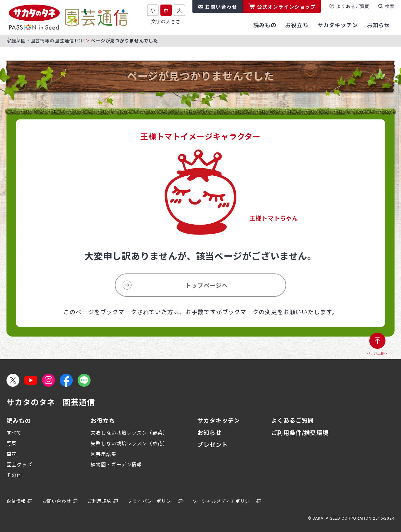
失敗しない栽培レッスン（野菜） (129, 432)
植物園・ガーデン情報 (116, 464)
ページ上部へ (378, 353)
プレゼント (213, 444)
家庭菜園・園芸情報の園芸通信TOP (45, 40)
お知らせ (210, 432)
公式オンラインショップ (287, 7)
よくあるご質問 (353, 6)
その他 (14, 475)
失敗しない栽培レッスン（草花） (129, 443)
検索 (390, 6)
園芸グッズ (19, 464)
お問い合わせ (221, 7)
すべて (14, 432)
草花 (12, 454)
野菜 (12, 443)
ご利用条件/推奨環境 (300, 432)
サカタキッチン (219, 420)
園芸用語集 (103, 454)
